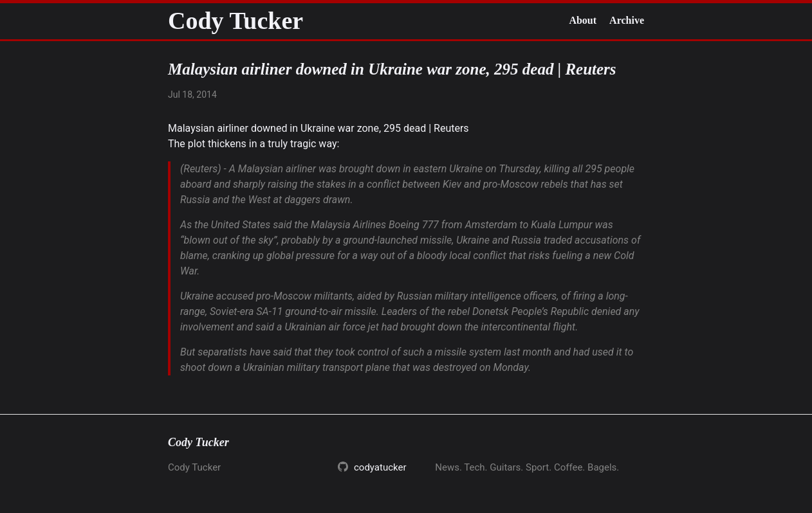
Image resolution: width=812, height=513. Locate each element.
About (583, 20)
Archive (627, 20)
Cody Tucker (235, 21)
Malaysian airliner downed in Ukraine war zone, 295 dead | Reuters (318, 128)
